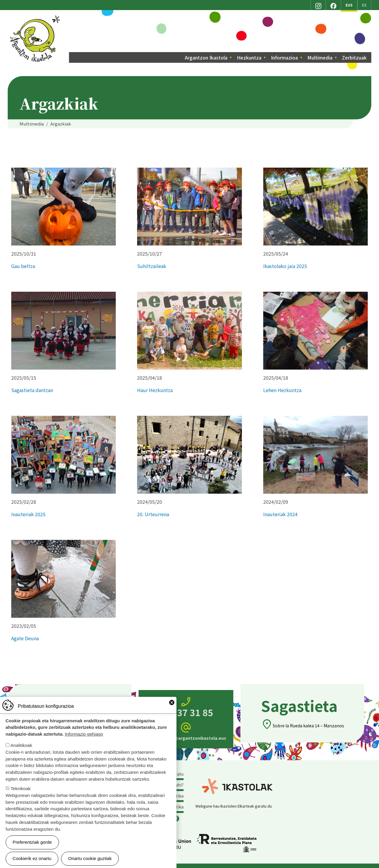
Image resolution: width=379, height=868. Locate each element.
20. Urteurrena (153, 514)
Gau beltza (23, 266)
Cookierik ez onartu (32, 858)
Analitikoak (21, 745)
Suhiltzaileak (152, 266)
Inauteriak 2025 (28, 514)
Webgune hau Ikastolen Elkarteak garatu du (234, 806)
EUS (349, 5)
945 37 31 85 (186, 707)
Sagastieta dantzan (32, 390)
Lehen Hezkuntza (282, 390)
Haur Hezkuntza (155, 390)
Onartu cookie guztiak (90, 858)
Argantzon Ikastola (36, 17)
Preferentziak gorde (32, 842)
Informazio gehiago (84, 734)
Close (172, 702)
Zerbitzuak (354, 57)
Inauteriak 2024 (280, 514)
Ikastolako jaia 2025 (285, 266)
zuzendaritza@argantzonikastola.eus (186, 731)
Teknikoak (21, 788)
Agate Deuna (25, 638)
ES (364, 5)
